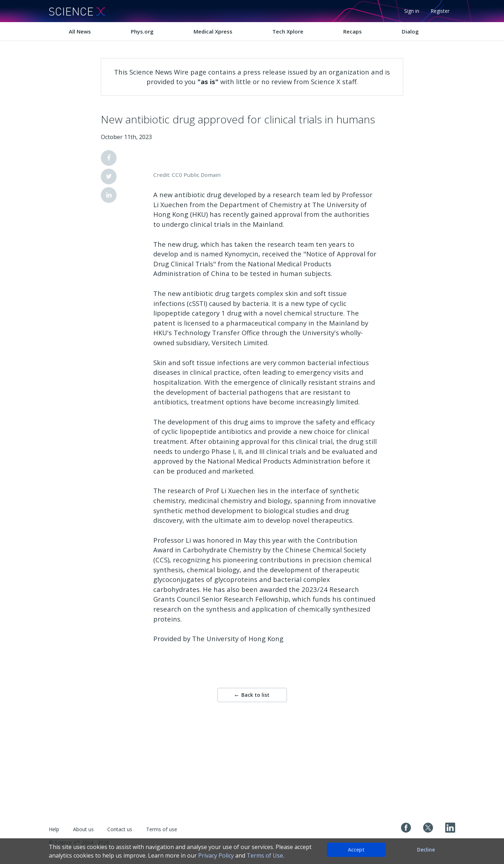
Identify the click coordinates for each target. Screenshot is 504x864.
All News (80, 31)
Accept (356, 850)
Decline (426, 850)
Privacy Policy (216, 855)
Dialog (410, 31)
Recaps (353, 31)
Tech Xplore (288, 31)
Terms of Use (265, 855)
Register (440, 11)
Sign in (412, 11)
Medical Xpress (213, 31)
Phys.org (142, 31)
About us (83, 829)
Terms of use (162, 829)
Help (54, 829)
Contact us (120, 829)
